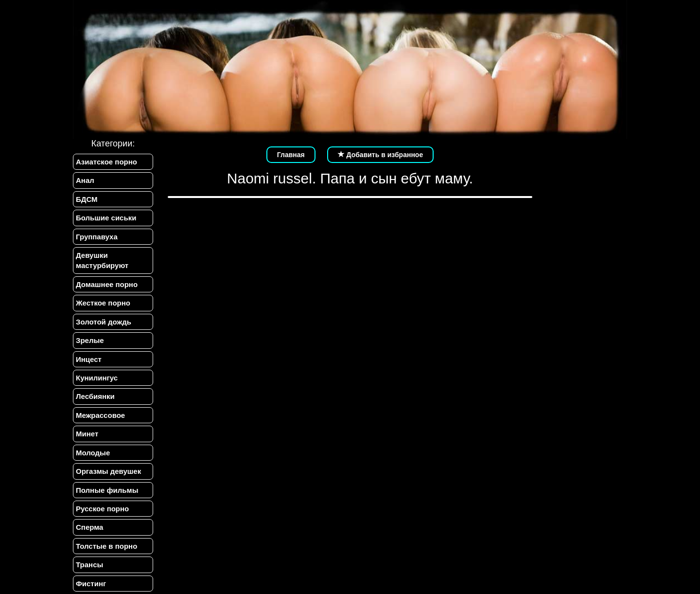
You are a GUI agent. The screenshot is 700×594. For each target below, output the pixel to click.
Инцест (89, 359)
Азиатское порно (106, 162)
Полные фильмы (107, 490)
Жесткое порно (103, 303)
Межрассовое (100, 415)
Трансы (89, 565)
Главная (291, 155)
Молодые (93, 453)
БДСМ (87, 199)
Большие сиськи (106, 218)
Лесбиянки (95, 396)
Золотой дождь (104, 322)
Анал (85, 180)
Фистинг (91, 584)
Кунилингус (97, 378)
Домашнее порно (107, 284)
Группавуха (97, 237)
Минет (87, 434)
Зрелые (90, 340)
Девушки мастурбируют (102, 260)
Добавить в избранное (381, 155)
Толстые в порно (106, 546)
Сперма (89, 527)
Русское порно (102, 509)
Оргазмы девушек (108, 471)
